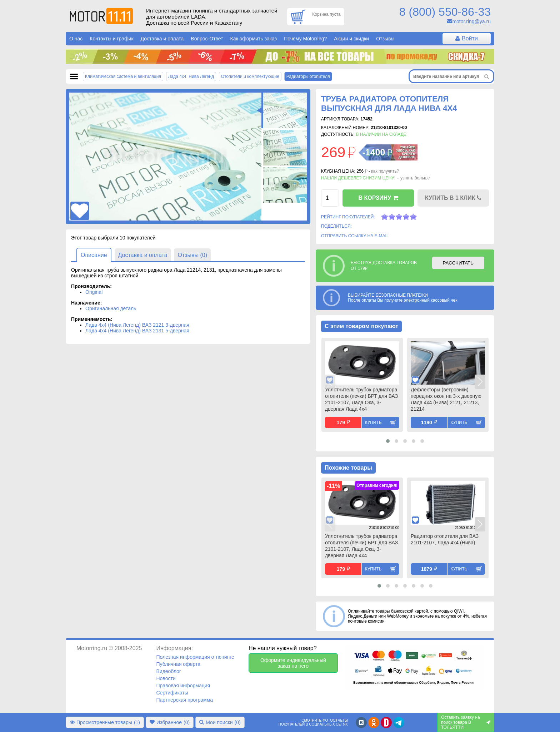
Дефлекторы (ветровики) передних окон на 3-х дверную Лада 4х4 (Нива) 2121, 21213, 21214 (446, 399)
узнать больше (415, 178)
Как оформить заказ (254, 39)
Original (94, 292)
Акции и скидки (351, 39)
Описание (94, 255)
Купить (373, 422)
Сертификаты (172, 693)
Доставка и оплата (162, 39)
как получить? (385, 171)
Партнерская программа (184, 700)
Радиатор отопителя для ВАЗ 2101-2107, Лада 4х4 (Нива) (445, 539)
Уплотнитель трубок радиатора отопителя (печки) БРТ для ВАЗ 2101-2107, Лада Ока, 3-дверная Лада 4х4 (361, 399)
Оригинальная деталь (111, 308)
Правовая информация (183, 686)
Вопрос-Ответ (207, 39)
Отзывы (385, 39)
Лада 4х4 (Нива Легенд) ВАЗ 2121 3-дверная (137, 325)
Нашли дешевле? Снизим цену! (358, 178)
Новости (166, 678)
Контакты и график (111, 39)
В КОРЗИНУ (378, 198)
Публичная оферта (178, 664)
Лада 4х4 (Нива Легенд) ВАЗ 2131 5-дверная (137, 331)
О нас (76, 39)
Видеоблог (169, 671)
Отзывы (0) (192, 255)
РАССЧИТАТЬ (458, 263)
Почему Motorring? (305, 39)
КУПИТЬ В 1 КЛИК (453, 198)
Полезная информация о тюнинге (195, 657)
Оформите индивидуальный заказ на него (293, 663)
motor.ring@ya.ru (471, 21)
